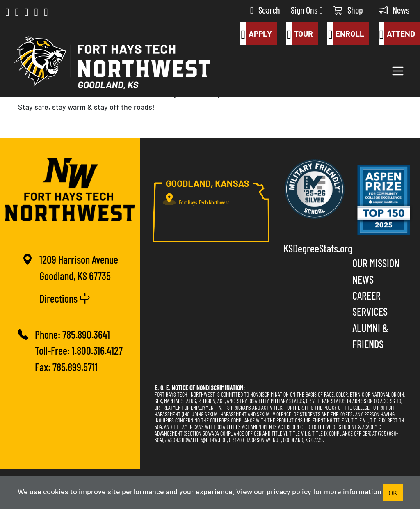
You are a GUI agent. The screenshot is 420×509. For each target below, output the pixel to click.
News (394, 10)
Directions (65, 298)
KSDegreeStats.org (315, 248)
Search (265, 10)
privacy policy (289, 491)
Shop (348, 10)
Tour (300, 34)
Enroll (346, 34)
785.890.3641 (86, 334)
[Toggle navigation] (398, 71)
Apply (256, 34)
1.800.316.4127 (97, 350)
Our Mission (376, 263)
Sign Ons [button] (307, 10)
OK (393, 492)
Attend (397, 34)
